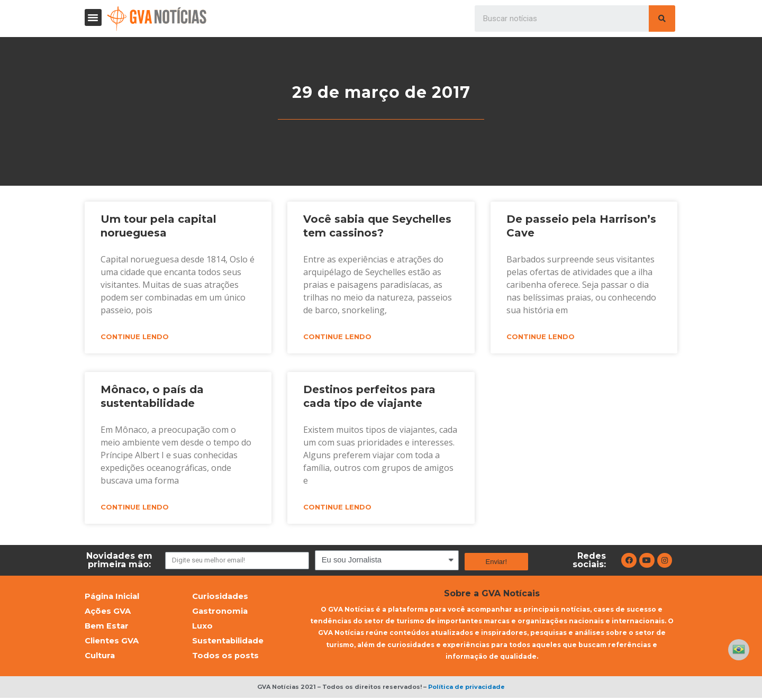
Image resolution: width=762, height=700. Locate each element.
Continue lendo (135, 337)
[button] (93, 17)
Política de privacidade (466, 689)
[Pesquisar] (662, 19)
